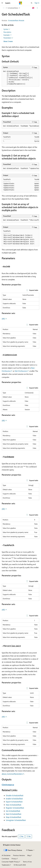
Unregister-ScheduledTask (16, 820)
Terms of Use (27, 862)
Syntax (7, 29)
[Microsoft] (21, 3)
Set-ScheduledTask (13, 811)
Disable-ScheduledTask (15, 795)
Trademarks (6, 865)
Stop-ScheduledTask (14, 817)
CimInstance (8, 785)
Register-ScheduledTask (15, 808)
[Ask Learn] (33, 8)
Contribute (5, 859)
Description (7, 32)
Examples (8, 35)
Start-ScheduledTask (14, 814)
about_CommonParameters (12, 774)
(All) (4, 319)
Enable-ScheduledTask (14, 799)
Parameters (8, 38)
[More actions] (37, 8)
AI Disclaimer (6, 855)
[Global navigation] (2, 3)
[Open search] (32, 3)
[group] (20, 126)
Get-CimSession (21, 371)
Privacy (14, 859)
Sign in (37, 3)
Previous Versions (19, 855)
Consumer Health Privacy (10, 862)
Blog (29, 855)
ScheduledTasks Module (16, 20)
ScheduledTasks (13, 8)
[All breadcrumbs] (4, 8)
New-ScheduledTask (14, 805)
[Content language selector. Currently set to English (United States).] (12, 845)
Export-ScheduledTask (14, 802)
